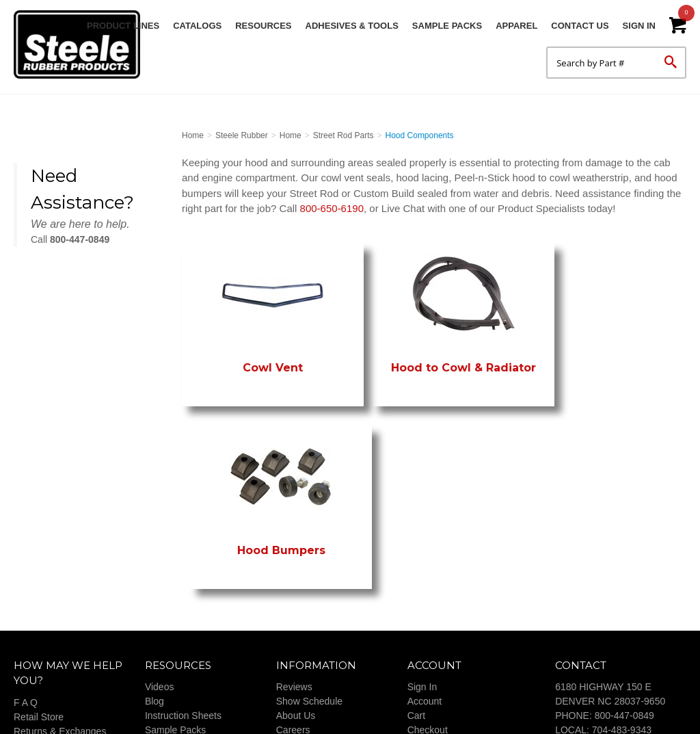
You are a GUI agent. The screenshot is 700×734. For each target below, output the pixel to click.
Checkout (428, 599)
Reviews (294, 555)
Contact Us (580, 26)
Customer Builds (311, 613)
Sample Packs (447, 26)
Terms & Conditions (449, 613)
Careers (293, 599)
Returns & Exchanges (60, 599)
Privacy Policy (43, 642)
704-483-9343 (622, 599)
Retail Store (39, 585)
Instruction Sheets (183, 584)
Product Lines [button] (123, 26)
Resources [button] (263, 26)
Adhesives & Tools (352, 26)
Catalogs (197, 26)
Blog (154, 570)
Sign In (639, 26)
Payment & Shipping (57, 614)
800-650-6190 (332, 208)
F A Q (26, 571)
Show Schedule (309, 570)
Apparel (516, 26)
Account (425, 570)
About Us (296, 584)
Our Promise (41, 628)
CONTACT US (586, 656)
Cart (416, 584)
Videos (160, 555)
